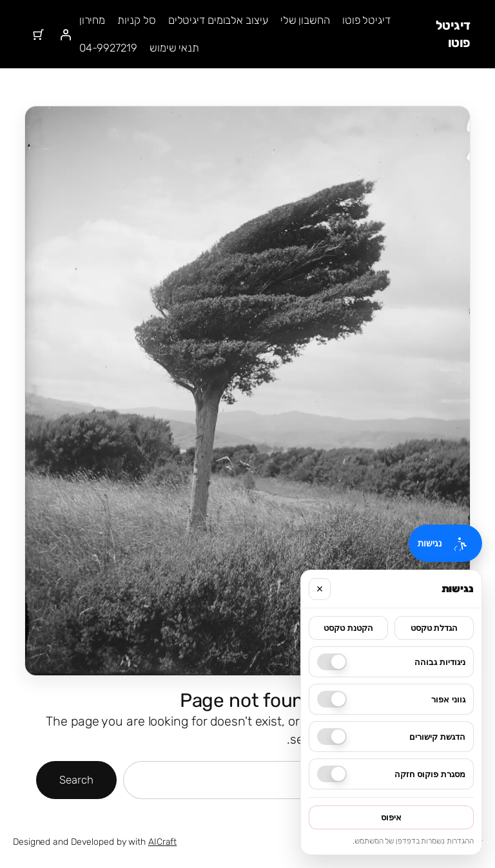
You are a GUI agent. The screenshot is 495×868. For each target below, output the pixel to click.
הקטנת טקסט (348, 628)
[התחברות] (66, 34)
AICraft (162, 842)
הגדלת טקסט (434, 628)
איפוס (391, 817)
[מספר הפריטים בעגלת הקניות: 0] (38, 34)
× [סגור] (320, 589)
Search (76, 780)
